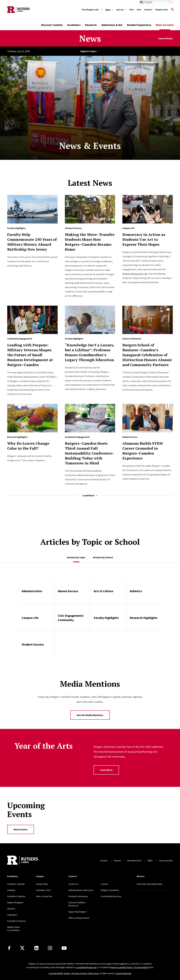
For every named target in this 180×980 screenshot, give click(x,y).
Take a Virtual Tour (44, 896)
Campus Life (129, 228)
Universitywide (166, 861)
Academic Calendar (16, 884)
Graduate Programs (16, 896)
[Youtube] (64, 948)
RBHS (150, 861)
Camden (104, 861)
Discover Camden (52, 25)
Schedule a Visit (43, 890)
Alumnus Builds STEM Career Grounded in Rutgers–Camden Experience (142, 451)
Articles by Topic (76, 557)
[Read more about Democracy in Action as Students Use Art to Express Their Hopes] (148, 209)
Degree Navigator (15, 902)
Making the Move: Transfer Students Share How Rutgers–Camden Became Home (90, 242)
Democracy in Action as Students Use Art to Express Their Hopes (144, 239)
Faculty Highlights (16, 228)
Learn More (106, 770)
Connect (148, 10)
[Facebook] (9, 948)
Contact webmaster (123, 973)
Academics (74, 25)
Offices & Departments (79, 918)
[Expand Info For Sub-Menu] (121, 10)
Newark (118, 861)
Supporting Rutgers (77, 912)
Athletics (136, 591)
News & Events (165, 25)
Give (139, 10)
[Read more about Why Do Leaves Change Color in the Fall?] (32, 418)
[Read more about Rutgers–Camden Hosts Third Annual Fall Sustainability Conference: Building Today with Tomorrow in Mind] (90, 418)
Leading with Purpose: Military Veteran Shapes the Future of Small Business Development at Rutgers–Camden (30, 355)
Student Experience (139, 25)
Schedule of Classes (17, 921)
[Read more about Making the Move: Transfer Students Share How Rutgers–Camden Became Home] (90, 209)
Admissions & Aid (112, 25)
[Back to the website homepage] (18, 10)
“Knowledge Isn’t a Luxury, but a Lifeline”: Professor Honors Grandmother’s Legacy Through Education (90, 352)
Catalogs (11, 890)
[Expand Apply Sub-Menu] (109, 10)
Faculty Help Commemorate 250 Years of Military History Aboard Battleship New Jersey (32, 242)
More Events (21, 829)
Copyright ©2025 (56, 973)
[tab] (76, 556)
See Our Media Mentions (90, 715)
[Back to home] (23, 861)
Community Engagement (20, 339)
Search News (166, 38)
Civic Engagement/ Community (71, 618)
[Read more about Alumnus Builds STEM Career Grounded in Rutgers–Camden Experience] (148, 418)
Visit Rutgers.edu (90, 10)
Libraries (11, 909)
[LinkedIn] (36, 948)
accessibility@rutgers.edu (86, 967)
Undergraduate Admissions (81, 890)
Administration (32, 591)
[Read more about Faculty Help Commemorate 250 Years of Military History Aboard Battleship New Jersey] (32, 209)
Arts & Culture (103, 591)
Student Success (73, 228)
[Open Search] (172, 10)
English (146, 2)
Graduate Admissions (78, 896)
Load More (90, 495)
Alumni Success (130, 437)
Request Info (162, 10)
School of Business (132, 339)
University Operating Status (150, 884)
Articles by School (103, 557)
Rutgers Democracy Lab (135, 274)
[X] (22, 948)
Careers (105, 884)
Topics (99, 51)
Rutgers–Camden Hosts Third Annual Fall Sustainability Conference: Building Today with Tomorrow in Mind (89, 453)
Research (91, 25)
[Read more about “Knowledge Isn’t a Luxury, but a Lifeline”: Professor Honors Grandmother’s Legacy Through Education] (90, 320)
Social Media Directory (111, 896)
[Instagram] (50, 948)
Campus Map (42, 884)
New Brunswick (134, 861)
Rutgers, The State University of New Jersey (81, 973)
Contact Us (73, 884)
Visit (132, 10)
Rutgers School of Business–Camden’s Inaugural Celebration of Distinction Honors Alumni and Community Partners (147, 355)
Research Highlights (17, 437)
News (90, 38)
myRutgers (12, 915)
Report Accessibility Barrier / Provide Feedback (130, 967)
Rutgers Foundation (110, 890)
